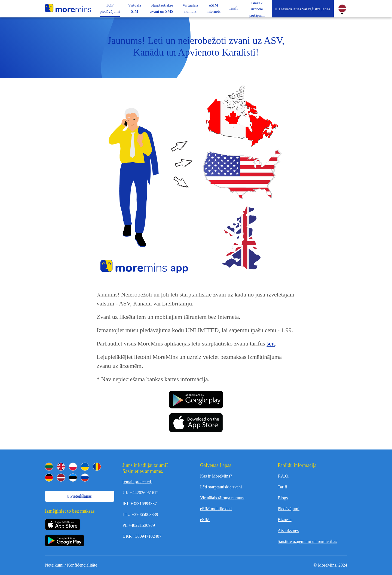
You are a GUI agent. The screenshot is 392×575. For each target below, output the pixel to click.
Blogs (283, 498)
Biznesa (285, 520)
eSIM (205, 520)
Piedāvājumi (289, 509)
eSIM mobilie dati (216, 509)
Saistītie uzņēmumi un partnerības (307, 541)
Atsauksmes (288, 530)
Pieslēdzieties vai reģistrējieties (303, 9)
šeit (271, 343)
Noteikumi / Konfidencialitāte (71, 565)
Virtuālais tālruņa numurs (222, 498)
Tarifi (282, 487)
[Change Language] (342, 8)
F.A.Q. (284, 476)
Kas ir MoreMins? (216, 476)
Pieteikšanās (80, 496)
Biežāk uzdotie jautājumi (257, 9)
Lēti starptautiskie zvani (221, 487)
